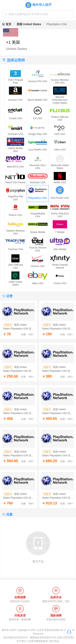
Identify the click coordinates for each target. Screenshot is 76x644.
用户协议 (55, 641)
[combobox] (38, 14)
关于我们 (21, 641)
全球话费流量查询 (38, 641)
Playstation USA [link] (57, 24)
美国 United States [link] (29, 24)
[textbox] (38, 14)
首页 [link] (7, 24)
